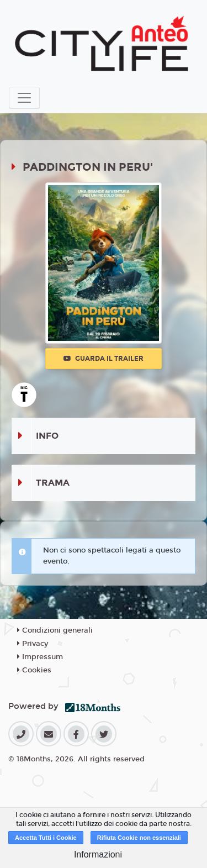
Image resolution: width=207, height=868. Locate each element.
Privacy (33, 644)
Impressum (40, 657)
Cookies (34, 670)
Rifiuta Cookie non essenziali (139, 838)
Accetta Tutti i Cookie (46, 838)
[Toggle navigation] (24, 98)
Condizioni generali (55, 630)
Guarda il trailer (104, 359)
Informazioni (98, 854)
